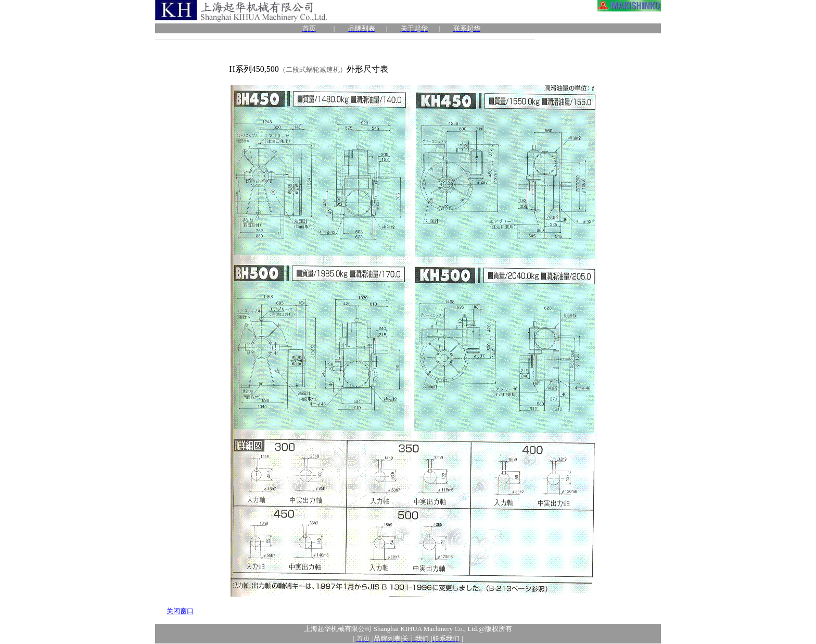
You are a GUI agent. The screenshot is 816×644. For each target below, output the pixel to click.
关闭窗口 (180, 611)
